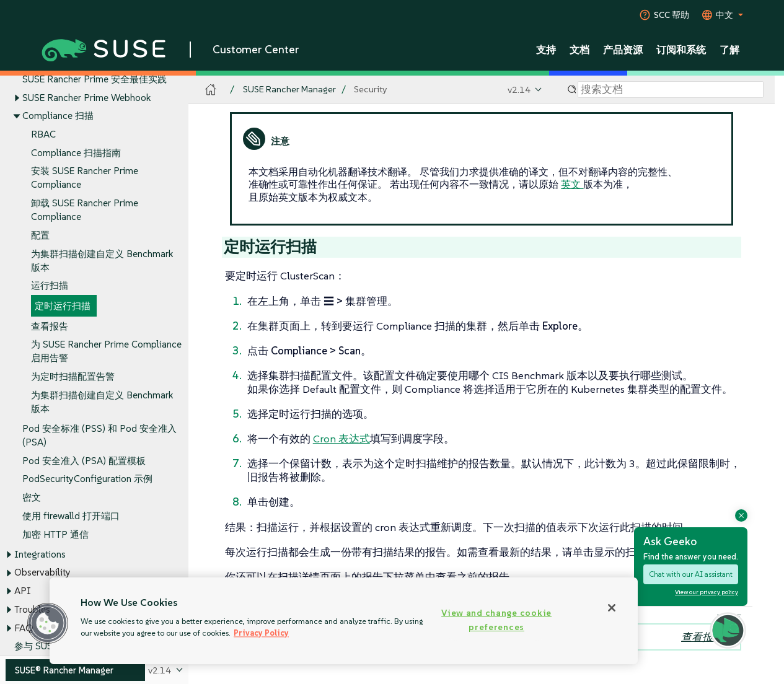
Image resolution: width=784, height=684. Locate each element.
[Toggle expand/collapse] (17, 98)
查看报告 (50, 326)
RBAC (43, 134)
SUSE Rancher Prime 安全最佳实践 (95, 79)
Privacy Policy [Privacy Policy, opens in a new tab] (261, 633)
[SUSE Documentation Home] (211, 90)
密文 (32, 498)
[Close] (612, 608)
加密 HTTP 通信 (55, 534)
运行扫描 (50, 286)
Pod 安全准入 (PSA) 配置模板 (84, 461)
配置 (40, 235)
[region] (344, 621)
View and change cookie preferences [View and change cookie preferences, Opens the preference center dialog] (496, 620)
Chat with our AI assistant (691, 574)
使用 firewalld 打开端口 (71, 516)
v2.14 (519, 90)
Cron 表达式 (341, 439)
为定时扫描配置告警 (73, 377)
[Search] (671, 90)
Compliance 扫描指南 (76, 153)
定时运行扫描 (63, 306)
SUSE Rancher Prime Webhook (86, 98)
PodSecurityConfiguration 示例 (87, 479)
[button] (48, 623)
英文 (572, 184)
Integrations (40, 554)
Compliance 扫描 (58, 116)
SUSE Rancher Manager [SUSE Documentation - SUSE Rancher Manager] (289, 90)
